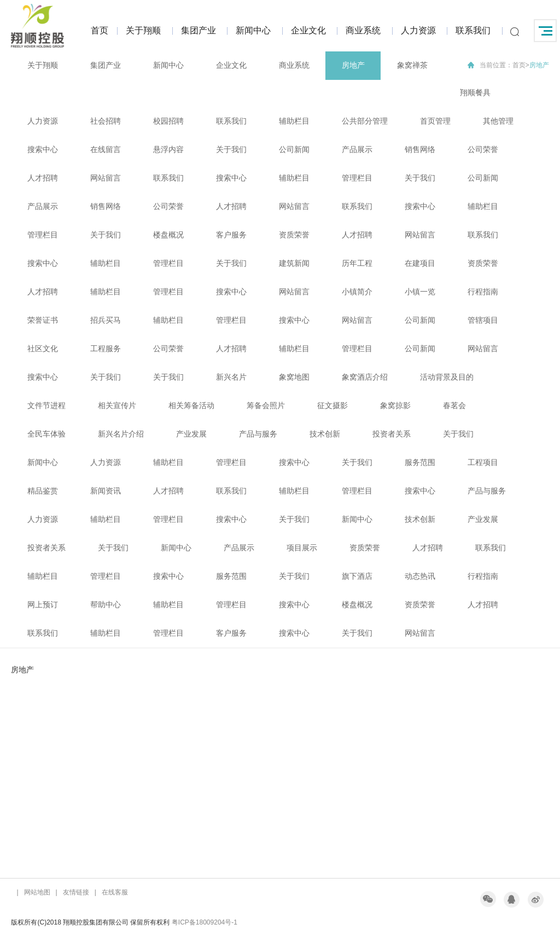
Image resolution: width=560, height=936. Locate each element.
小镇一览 (420, 292)
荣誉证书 (43, 320)
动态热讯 (420, 576)
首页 (100, 30)
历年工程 (357, 263)
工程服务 (106, 348)
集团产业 (199, 30)
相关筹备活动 (191, 405)
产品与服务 (258, 434)
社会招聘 (106, 121)
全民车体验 (46, 434)
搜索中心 (43, 149)
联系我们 (473, 30)
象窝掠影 (395, 405)
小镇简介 (357, 292)
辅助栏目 (294, 121)
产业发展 (191, 434)
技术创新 (325, 434)
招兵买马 (106, 320)
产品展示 (357, 149)
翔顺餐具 (475, 92)
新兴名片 (231, 377)
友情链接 (76, 892)
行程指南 (483, 292)
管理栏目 (357, 178)
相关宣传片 (117, 405)
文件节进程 (46, 405)
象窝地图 (294, 377)
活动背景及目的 (447, 377)
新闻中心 (253, 30)
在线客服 (115, 892)
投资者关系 (392, 434)
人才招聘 (43, 178)
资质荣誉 (294, 235)
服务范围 (420, 462)
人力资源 (418, 30)
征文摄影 (332, 405)
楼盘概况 (168, 235)
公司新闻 (294, 149)
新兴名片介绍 (121, 434)
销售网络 (420, 149)
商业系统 (363, 30)
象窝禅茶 (412, 65)
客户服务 (231, 235)
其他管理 (498, 121)
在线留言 (106, 149)
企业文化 (308, 30)
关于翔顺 (143, 30)
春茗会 (454, 405)
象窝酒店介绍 (365, 377)
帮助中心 (106, 604)
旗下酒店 (357, 576)
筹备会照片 (266, 405)
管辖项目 (483, 320)
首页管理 (435, 121)
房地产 (353, 65)
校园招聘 (168, 121)
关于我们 (231, 149)
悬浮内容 (168, 149)
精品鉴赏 (43, 491)
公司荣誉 (483, 149)
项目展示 (302, 548)
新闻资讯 (106, 491)
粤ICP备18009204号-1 (205, 922)
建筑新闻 (294, 263)
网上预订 (43, 604)
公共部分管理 (365, 121)
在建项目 (420, 263)
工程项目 (483, 462)
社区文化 (43, 348)
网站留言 (106, 178)
